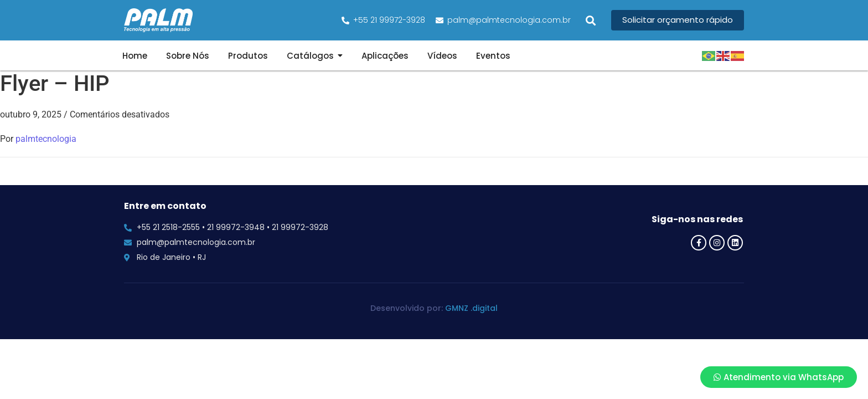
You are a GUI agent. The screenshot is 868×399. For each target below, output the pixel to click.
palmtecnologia (46, 139)
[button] (591, 20)
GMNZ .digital (471, 308)
